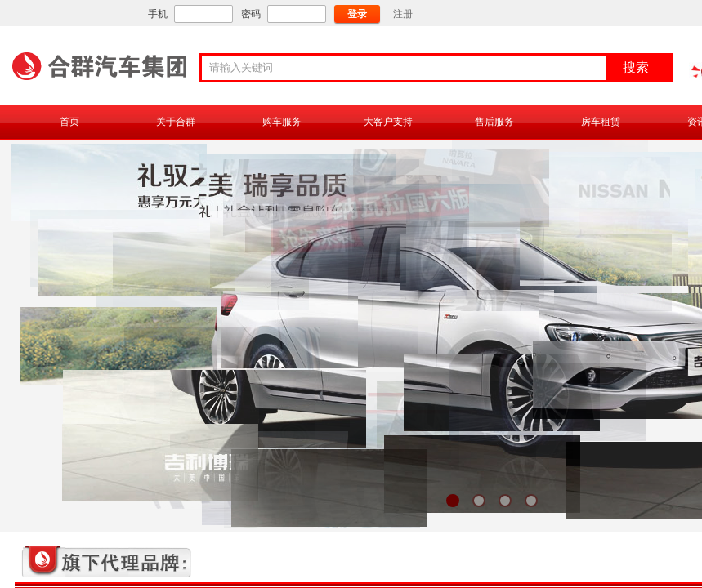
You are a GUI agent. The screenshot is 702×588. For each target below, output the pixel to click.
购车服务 (282, 122)
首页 (69, 122)
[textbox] (409, 68)
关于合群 (176, 122)
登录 (357, 14)
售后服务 (494, 122)
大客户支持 (388, 122)
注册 (403, 14)
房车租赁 (601, 122)
